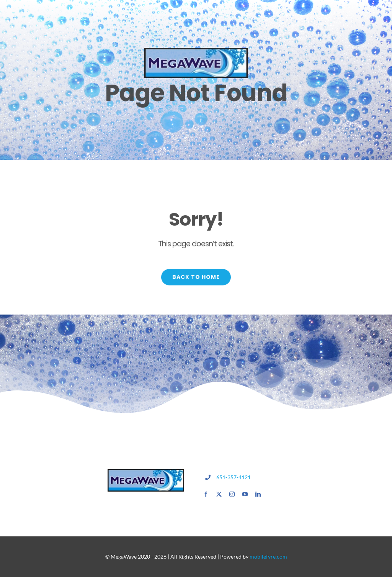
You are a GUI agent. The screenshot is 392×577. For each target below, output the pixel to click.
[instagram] (232, 494)
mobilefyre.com (268, 557)
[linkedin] (258, 494)
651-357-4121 (234, 477)
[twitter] (219, 494)
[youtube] (245, 494)
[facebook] (206, 494)
